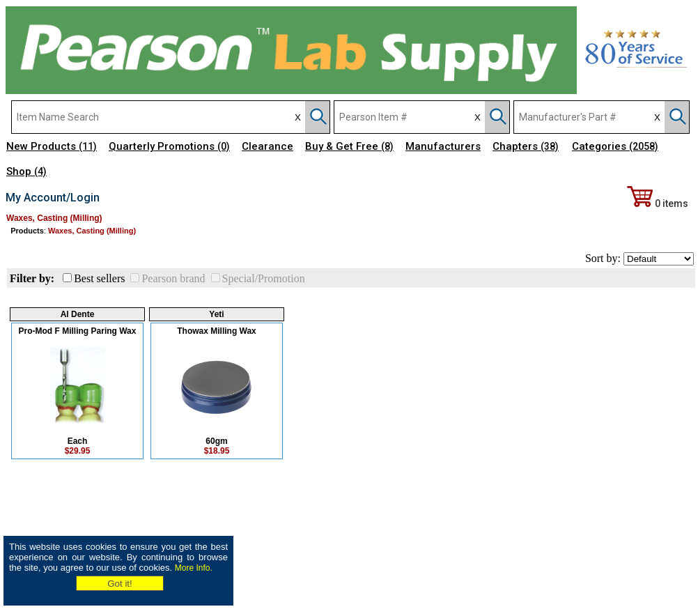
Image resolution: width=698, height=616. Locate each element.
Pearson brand (173, 278)
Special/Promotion (264, 278)
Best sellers (99, 278)
